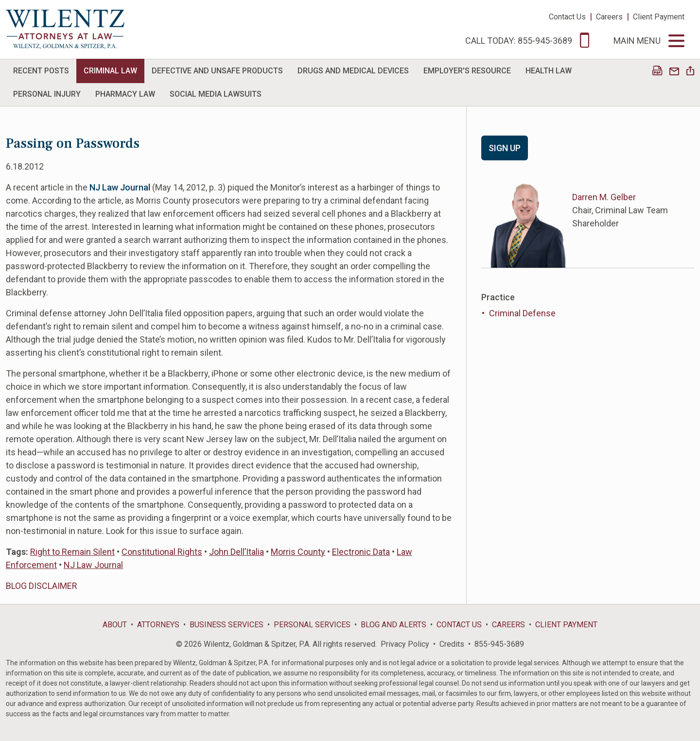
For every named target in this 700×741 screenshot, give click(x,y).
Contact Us (567, 17)
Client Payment (659, 17)
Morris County (298, 552)
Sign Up (505, 148)
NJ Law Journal (93, 565)
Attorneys (158, 625)
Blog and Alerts (394, 625)
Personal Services (312, 625)
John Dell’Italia (236, 552)
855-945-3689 (499, 644)
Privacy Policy (405, 644)
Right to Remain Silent (72, 552)
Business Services (227, 625)
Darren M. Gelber (604, 197)
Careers (609, 17)
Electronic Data (361, 552)
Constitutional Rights (162, 552)
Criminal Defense (522, 313)
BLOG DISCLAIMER (42, 586)
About (115, 625)
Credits (452, 644)
